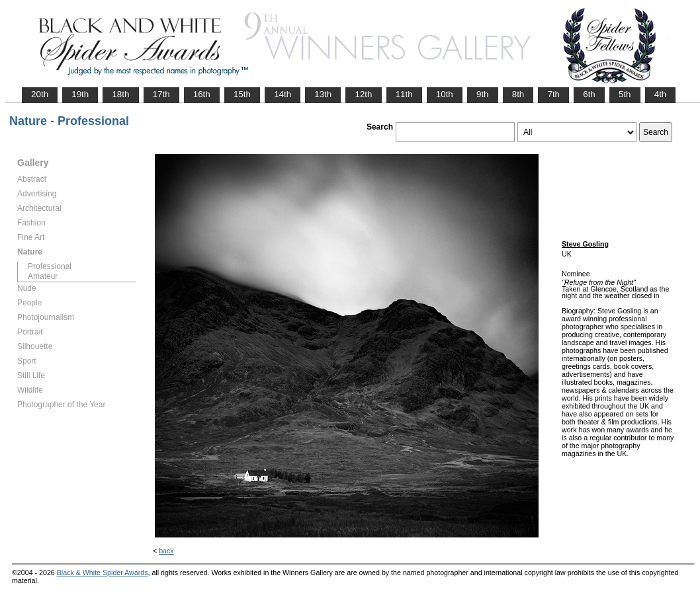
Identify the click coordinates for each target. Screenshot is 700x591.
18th (120, 94)
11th (404, 94)
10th (445, 94)
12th (363, 94)
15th (242, 94)
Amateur (43, 276)
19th (80, 94)
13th (323, 94)
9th (483, 94)
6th (589, 94)
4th (661, 94)
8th (518, 94)
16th (202, 94)
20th (40, 94)
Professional (50, 266)
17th (161, 94)
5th (625, 94)
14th (283, 94)
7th (553, 94)
